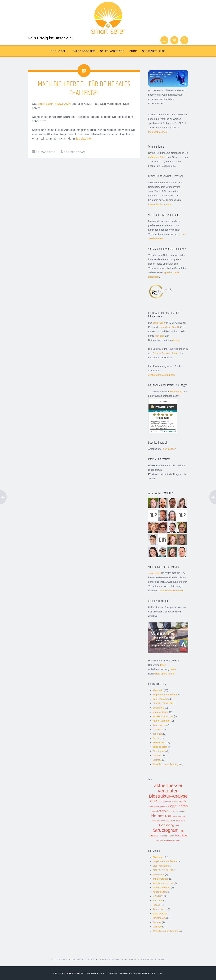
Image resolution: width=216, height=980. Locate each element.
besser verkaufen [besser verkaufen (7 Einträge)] (170, 788)
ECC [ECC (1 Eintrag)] (160, 802)
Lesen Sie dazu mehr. (160, 204)
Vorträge (157, 760)
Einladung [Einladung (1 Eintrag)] (166, 802)
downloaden (169, 449)
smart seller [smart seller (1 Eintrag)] (181, 821)
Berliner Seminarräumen (166, 353)
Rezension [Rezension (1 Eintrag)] (177, 816)
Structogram (159, 751)
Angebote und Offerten (165, 695)
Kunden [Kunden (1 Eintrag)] (154, 811)
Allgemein (158, 690)
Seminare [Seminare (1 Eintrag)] (155, 821)
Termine (157, 755)
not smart (157, 734)
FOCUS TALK (59, 51)
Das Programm (161, 699)
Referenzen (159, 742)
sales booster (160, 747)
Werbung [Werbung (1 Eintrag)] (160, 840)
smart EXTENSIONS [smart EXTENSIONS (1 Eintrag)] (167, 821)
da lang (176, 340)
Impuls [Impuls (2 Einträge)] (182, 801)
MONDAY (158, 729)
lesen (163, 665)
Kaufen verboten (161, 721)
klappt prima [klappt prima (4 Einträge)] (178, 806)
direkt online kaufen (165, 674)
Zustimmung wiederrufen (161, 375)
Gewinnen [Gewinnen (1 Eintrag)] (174, 802)
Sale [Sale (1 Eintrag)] (184, 816)
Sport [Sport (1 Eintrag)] (177, 826)
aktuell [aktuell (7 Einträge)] (161, 785)
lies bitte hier (84, 139)
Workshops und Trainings (166, 764)
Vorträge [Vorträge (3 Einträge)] (181, 835)
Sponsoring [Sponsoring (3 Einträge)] (166, 825)
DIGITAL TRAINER (163, 703)
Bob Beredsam (75, 152)
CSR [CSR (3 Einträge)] (154, 801)
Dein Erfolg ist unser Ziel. (51, 38)
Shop (133, 51)
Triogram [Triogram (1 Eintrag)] (171, 836)
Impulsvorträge (160, 712)
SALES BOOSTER (84, 51)
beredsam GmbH (170, 327)
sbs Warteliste (154, 51)
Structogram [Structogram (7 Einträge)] (166, 830)
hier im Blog (176, 391)
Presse (156, 738)
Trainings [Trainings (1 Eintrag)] (163, 836)
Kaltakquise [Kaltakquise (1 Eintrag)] (153, 807)
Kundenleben (160, 725)
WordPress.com (150, 973)
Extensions (158, 708)
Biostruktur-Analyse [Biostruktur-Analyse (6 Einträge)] (168, 796)
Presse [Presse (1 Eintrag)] (172, 811)
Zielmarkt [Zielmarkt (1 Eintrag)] (177, 840)
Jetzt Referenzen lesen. (172, 590)
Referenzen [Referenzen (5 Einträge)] (162, 815)
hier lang (159, 336)
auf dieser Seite (157, 157)
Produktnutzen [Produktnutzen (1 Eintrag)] (180, 811)
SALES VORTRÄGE (112, 51)
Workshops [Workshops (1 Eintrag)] (168, 840)
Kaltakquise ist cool (163, 716)
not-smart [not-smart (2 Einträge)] (163, 811)
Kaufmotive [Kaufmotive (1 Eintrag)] (163, 807)
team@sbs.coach (157, 132)
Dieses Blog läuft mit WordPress (79, 973)
